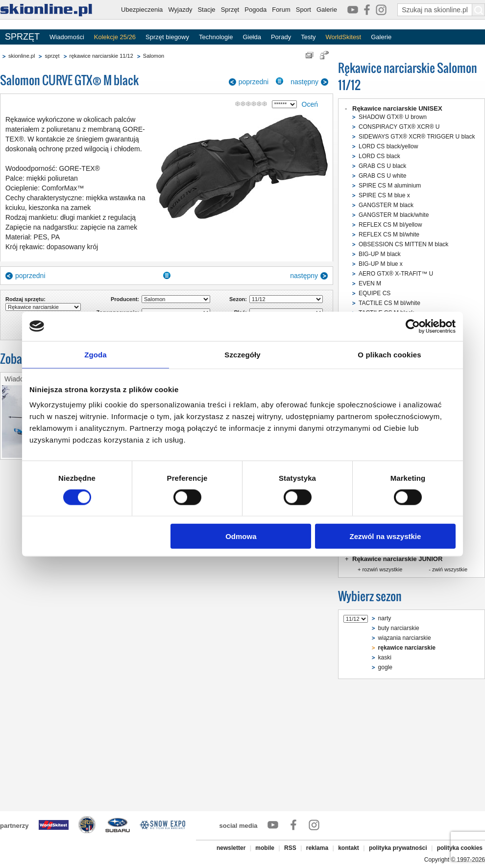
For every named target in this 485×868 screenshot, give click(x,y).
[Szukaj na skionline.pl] (479, 10)
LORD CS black (379, 156)
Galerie (327, 10)
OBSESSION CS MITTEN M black (403, 244)
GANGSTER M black (386, 205)
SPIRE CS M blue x (384, 195)
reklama (317, 848)
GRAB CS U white (382, 176)
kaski (385, 657)
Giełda (252, 37)
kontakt (349, 848)
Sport (303, 10)
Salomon (154, 56)
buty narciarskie (399, 628)
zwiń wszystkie (450, 569)
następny (304, 82)
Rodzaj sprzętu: (25, 299)
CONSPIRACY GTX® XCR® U (399, 127)
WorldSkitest (344, 37)
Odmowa (241, 536)
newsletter (231, 848)
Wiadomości (67, 37)
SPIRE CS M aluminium (390, 186)
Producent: (125, 299)
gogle (385, 667)
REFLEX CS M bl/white (389, 235)
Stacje (206, 10)
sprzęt (52, 56)
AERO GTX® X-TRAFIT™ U (396, 274)
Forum (281, 10)
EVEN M (370, 283)
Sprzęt (230, 10)
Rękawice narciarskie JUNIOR (397, 559)
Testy (308, 37)
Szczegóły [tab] (242, 354)
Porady (281, 37)
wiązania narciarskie (405, 638)
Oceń (310, 104)
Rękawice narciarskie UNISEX (397, 108)
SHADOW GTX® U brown (393, 117)
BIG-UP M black (380, 254)
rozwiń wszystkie (382, 569)
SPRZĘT (22, 37)
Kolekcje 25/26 (115, 37)
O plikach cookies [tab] (389, 354)
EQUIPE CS (375, 293)
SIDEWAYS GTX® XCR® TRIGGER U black (417, 137)
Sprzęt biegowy (167, 37)
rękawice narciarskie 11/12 (101, 56)
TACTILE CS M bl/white (389, 303)
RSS (290, 848)
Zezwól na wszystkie (386, 536)
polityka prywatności (398, 848)
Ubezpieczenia (142, 10)
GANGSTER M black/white (394, 215)
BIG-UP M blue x (381, 264)
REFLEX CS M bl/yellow (390, 225)
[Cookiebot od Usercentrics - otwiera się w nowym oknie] (413, 326)
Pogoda (255, 10)
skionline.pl (22, 56)
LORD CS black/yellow (388, 146)
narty (385, 618)
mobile (265, 848)
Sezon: (238, 299)
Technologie (216, 37)
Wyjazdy (180, 10)
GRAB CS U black (382, 166)
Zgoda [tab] (96, 354)
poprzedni (254, 82)
